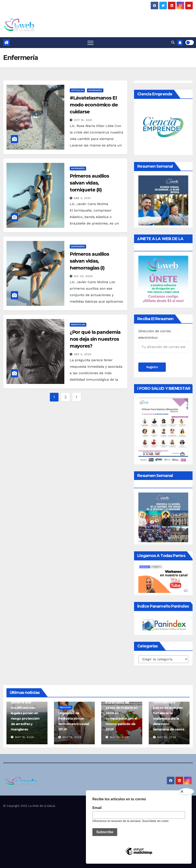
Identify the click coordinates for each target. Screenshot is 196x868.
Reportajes (78, 325)
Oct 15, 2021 (83, 120)
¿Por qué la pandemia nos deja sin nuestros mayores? (95, 339)
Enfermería (95, 90)
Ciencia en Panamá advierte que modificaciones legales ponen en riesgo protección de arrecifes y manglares (26, 713)
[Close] (186, 791)
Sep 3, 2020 (83, 354)
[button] (173, 43)
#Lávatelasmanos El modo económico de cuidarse (94, 105)
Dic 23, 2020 (83, 276)
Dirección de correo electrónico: (163, 341)
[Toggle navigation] (90, 43)
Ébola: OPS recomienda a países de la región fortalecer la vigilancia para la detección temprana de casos (169, 713)
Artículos (77, 90)
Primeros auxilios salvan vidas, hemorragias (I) (89, 261)
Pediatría (65, 707)
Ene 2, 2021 (82, 198)
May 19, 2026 (25, 737)
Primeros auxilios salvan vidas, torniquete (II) (89, 183)
